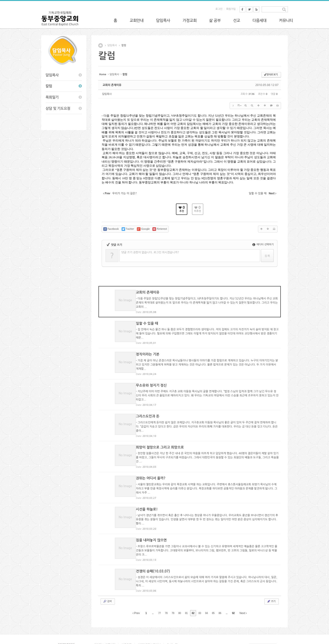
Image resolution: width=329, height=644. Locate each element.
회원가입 (231, 9)
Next (243, 589)
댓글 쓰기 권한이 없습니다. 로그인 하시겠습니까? (150, 252)
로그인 (219, 9)
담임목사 (112, 45)
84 (206, 589)
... (153, 589)
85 (213, 589)
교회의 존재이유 (112, 85)
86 (220, 589)
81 (186, 589)
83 (200, 589)
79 (173, 589)
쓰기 (271, 577)
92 (233, 589)
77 (159, 589)
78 (166, 589)
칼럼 (124, 45)
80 (179, 589)
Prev (136, 589)
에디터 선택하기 (263, 245)
